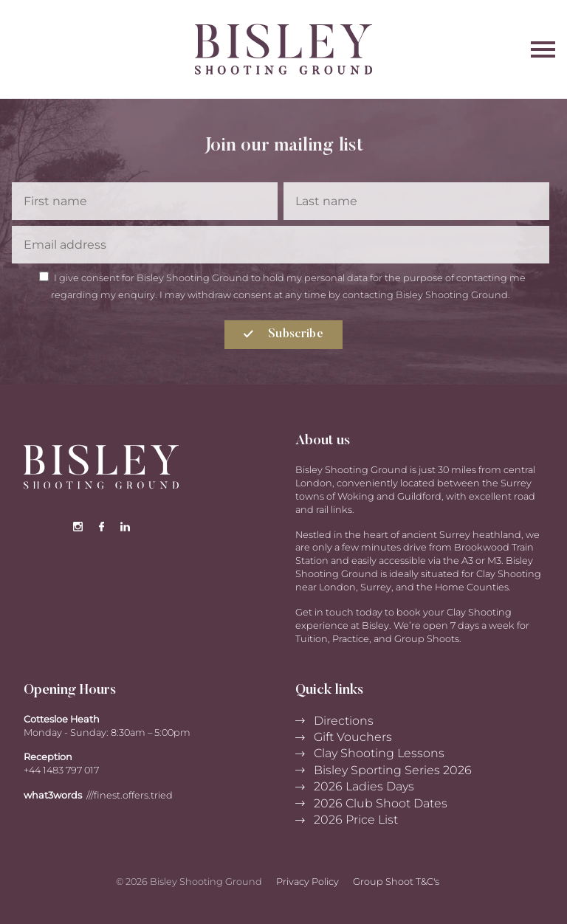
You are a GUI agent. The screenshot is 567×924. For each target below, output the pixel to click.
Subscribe (283, 334)
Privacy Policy (307, 882)
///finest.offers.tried (130, 795)
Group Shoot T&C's (396, 882)
